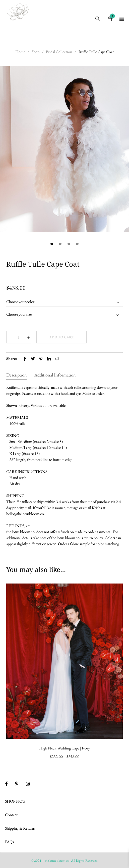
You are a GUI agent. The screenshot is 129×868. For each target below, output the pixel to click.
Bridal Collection (59, 52)
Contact (11, 815)
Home (20, 52)
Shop (36, 52)
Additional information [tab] (55, 375)
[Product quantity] (19, 337)
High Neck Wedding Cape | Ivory (64, 748)
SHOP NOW (15, 801)
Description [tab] (17, 375)
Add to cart (62, 337)
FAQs (9, 842)
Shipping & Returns (20, 828)
